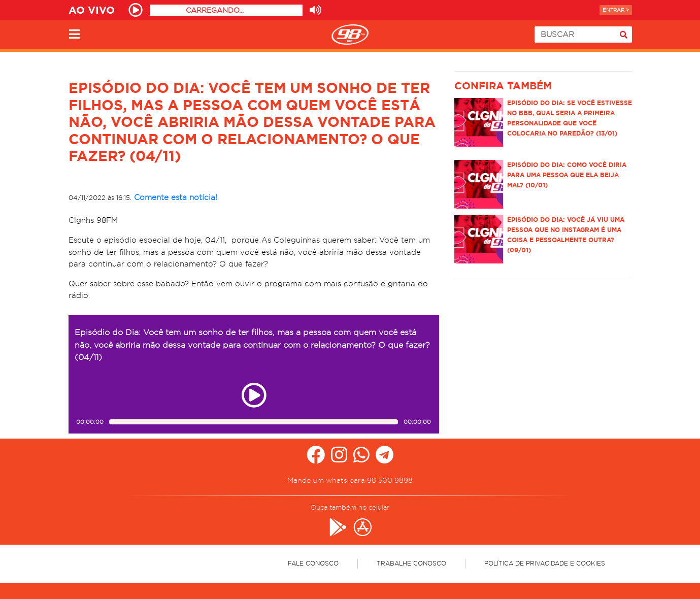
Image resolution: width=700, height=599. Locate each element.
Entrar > (616, 10)
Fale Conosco (313, 563)
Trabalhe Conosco (411, 563)
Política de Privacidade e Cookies (545, 563)
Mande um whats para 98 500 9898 (350, 480)
